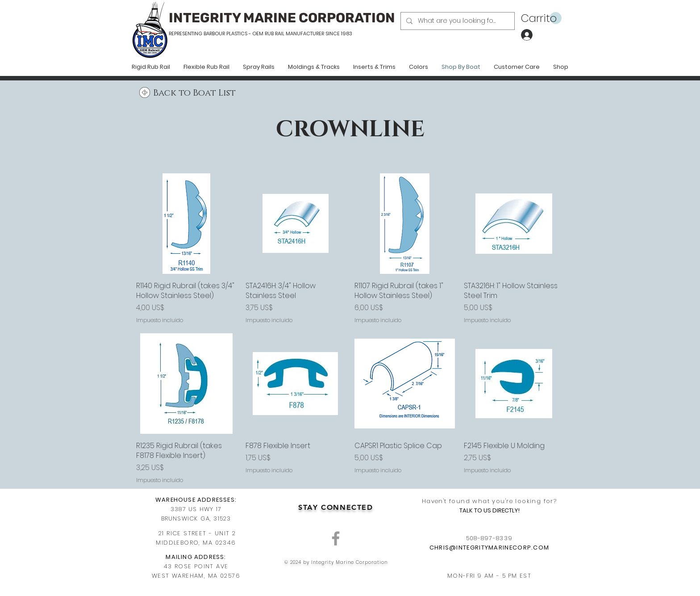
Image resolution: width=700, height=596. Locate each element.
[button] (541, 18)
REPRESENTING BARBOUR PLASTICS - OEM (216, 34)
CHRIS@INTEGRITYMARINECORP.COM (490, 548)
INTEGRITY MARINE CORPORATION (282, 18)
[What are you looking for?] (457, 21)
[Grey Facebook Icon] (336, 538)
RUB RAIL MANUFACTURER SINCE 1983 (308, 34)
